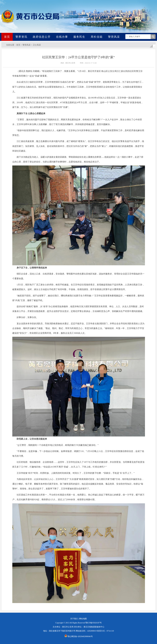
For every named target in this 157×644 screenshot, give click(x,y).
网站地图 (83, 619)
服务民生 (79, 37)
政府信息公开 (42, 37)
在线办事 (62, 37)
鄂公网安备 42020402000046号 (79, 636)
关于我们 (74, 619)
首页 (7, 37)
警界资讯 (21, 37)
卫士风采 (37, 45)
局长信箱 (97, 37)
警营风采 (114, 37)
